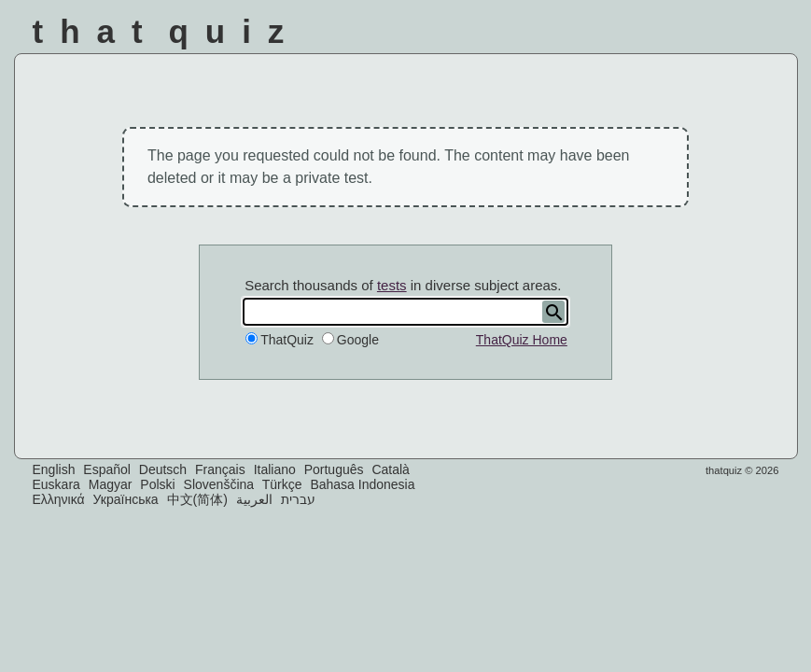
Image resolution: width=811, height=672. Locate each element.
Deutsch (163, 469)
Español (107, 469)
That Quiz (167, 31)
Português (334, 469)
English (54, 469)
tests (392, 285)
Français (220, 469)
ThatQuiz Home (522, 340)
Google (358, 340)
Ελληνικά (59, 499)
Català (390, 469)
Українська (126, 499)
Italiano (275, 469)
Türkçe (282, 484)
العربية (254, 499)
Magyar (111, 484)
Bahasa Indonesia (362, 484)
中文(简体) (197, 499)
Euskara (56, 484)
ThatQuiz (287, 340)
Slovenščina (219, 484)
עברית (298, 499)
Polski (157, 484)
